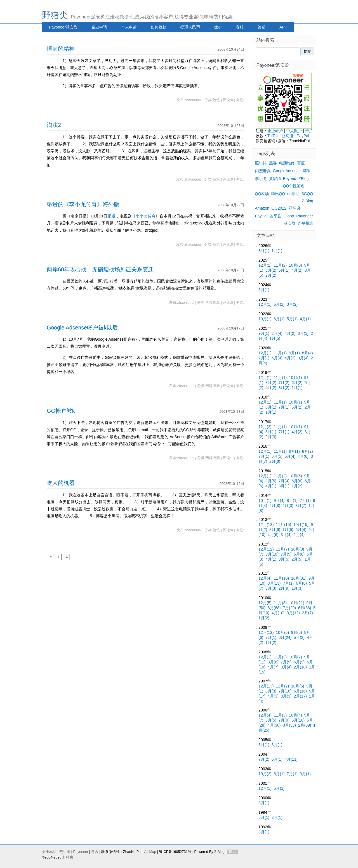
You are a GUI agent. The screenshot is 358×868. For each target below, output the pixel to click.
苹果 (307, 171)
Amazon (262, 208)
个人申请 (129, 27)
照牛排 (261, 163)
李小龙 (261, 179)
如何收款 (159, 27)
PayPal (303, 136)
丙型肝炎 (263, 171)
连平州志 (305, 223)
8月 (271, 270)
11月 (280, 265)
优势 (218, 27)
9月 (264, 333)
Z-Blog (308, 201)
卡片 (309, 131)
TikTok (273, 136)
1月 (277, 251)
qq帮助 (293, 194)
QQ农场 (262, 194)
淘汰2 (54, 125)
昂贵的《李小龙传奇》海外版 (83, 204)
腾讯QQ (278, 194)
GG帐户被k (61, 411)
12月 (265, 265)
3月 (264, 251)
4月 (297, 270)
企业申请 (99, 27)
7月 (264, 358)
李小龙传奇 (146, 216)
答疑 (262, 27)
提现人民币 (190, 27)
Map (153, 852)
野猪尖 (55, 15)
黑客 (273, 163)
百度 (301, 163)
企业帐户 (275, 131)
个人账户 (294, 131)
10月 (295, 265)
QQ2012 (279, 208)
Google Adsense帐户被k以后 (82, 328)
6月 (279, 319)
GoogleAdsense (287, 171)
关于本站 (49, 852)
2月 (271, 275)
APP (283, 27)
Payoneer (305, 216)
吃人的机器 (61, 483)
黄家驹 (275, 179)
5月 (284, 270)
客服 (240, 27)
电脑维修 (287, 163)
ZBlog (304, 179)
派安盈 (289, 223)
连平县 (275, 216)
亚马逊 (288, 136)
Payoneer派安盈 (63, 27)
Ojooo (289, 216)
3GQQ (307, 194)
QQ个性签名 (294, 186)
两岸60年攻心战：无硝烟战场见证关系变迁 (100, 269)
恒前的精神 (61, 49)
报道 (112, 216)
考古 (95, 852)
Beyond (290, 179)
